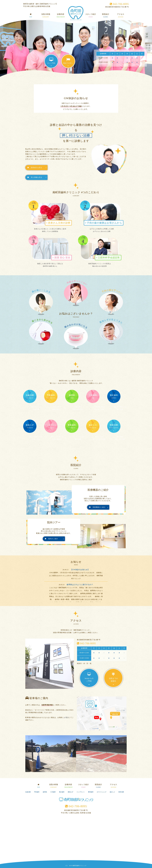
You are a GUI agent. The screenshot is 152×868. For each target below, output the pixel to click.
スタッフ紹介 (91, 16)
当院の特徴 (46, 16)
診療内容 (61, 16)
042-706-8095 (119, 4)
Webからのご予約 (89, 679)
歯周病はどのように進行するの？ (80, 585)
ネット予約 (51, 62)
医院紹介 (106, 16)
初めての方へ (68, 62)
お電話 (66, 718)
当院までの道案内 (113, 679)
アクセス (121, 16)
